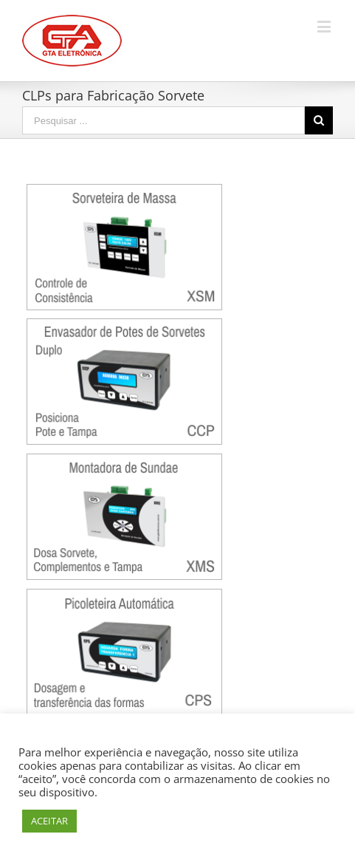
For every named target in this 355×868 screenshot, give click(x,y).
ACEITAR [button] (49, 821)
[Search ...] (163, 120)
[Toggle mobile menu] (325, 26)
